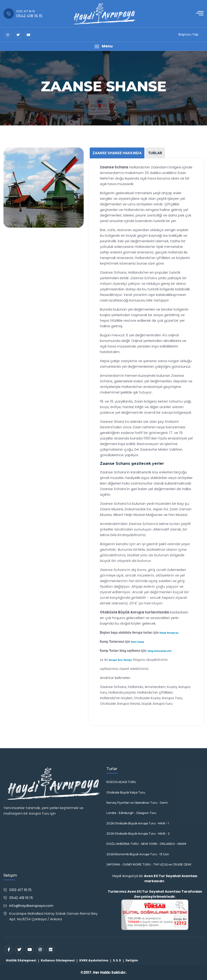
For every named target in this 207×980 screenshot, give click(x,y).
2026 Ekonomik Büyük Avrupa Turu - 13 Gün (138, 854)
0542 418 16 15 (21, 898)
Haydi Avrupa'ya (169, 633)
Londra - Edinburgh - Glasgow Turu (131, 813)
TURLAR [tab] (155, 153)
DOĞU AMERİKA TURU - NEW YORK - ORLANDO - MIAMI (146, 844)
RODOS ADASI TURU (121, 782)
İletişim (132, 960)
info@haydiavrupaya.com (31, 906)
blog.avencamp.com (160, 651)
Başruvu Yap (188, 34)
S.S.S (117, 960)
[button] (103, 46)
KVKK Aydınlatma (94, 960)
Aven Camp (137, 642)
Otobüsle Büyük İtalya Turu (126, 793)
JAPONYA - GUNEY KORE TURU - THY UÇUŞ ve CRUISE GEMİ (149, 865)
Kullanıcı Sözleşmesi (58, 960)
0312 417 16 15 (20, 890)
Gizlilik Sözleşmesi (21, 960)
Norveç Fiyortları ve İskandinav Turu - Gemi (137, 803)
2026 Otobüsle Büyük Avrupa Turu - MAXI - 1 (138, 823)
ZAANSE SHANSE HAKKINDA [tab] (117, 153)
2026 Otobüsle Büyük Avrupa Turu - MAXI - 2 (138, 834)
